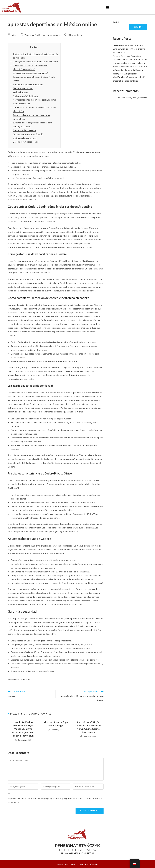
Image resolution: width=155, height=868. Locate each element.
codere (16, 679)
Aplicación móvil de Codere (26, 96)
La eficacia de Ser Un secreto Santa (128, 45)
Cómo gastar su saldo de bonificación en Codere (36, 61)
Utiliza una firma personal (25, 138)
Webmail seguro (21, 92)
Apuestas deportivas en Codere (28, 84)
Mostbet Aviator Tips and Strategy (56, 724)
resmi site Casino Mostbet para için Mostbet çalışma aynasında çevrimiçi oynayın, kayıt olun (23, 729)
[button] (108, 7)
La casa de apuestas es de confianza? (30, 73)
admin (14, 35)
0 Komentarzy (75, 35)
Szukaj (116, 22)
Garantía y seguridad (23, 88)
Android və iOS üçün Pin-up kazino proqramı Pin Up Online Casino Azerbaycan (88, 727)
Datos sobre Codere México (26, 142)
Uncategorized (54, 35)
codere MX (26, 679)
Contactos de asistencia (25, 130)
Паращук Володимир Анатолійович (128, 56)
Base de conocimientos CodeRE (28, 134)
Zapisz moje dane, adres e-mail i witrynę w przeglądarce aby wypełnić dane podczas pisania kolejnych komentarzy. (55, 800)
